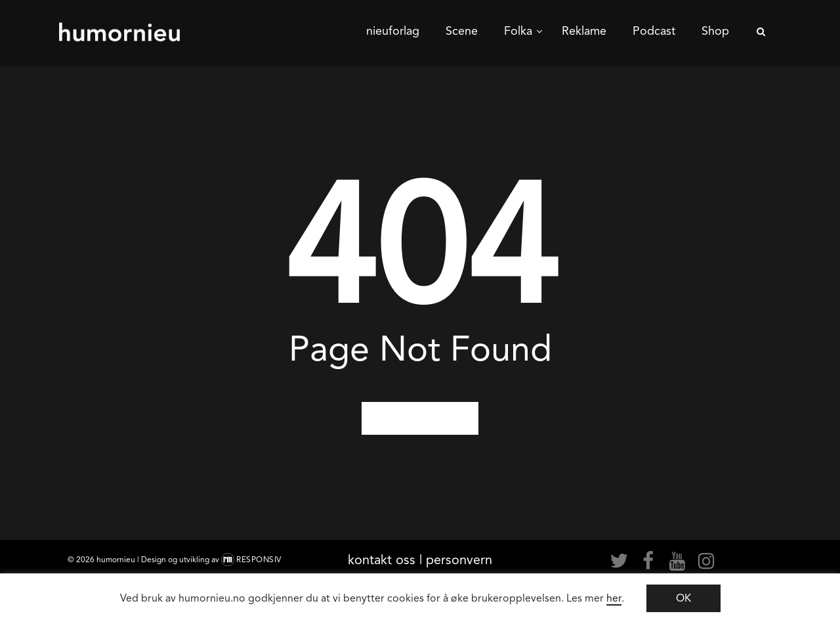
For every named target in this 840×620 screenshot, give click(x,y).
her (614, 598)
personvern (459, 560)
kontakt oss (382, 560)
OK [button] (683, 598)
